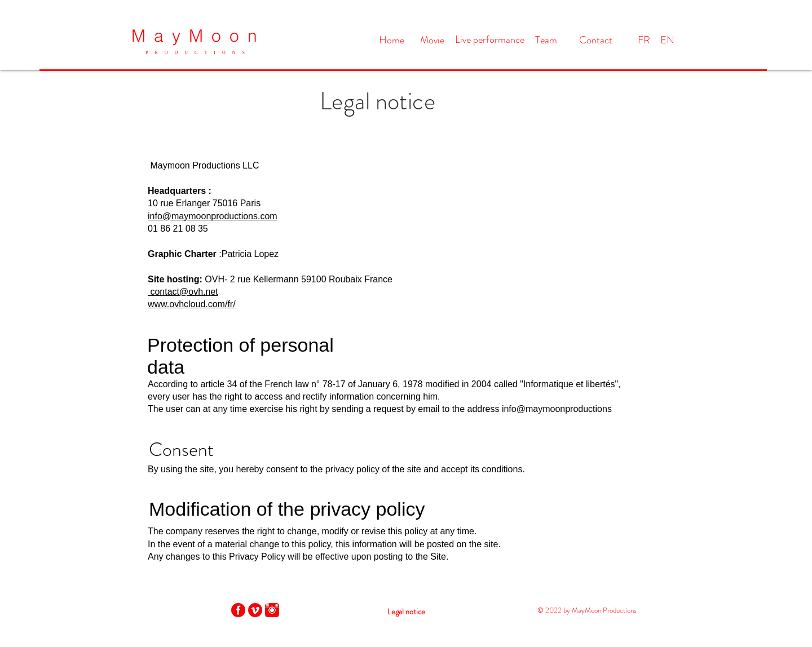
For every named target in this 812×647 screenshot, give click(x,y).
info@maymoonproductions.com (213, 216)
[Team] (546, 41)
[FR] (644, 41)
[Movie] (432, 41)
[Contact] (595, 41)
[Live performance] (490, 40)
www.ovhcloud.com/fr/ (192, 304)
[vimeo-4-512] (255, 610)
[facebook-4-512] (238, 610)
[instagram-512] (272, 610)
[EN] (667, 41)
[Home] (391, 40)
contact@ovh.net (183, 292)
